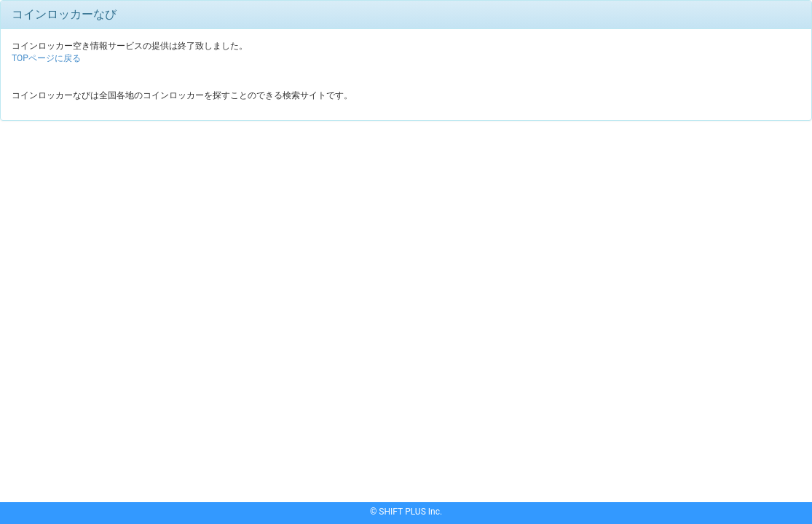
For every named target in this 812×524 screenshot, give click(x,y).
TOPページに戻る (46, 58)
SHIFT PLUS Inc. (410, 512)
